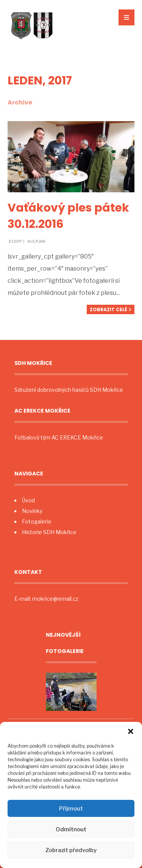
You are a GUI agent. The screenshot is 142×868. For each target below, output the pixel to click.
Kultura (37, 241)
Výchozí (34, 180)
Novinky (32, 511)
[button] (131, 731)
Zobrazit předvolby (71, 850)
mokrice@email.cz (55, 599)
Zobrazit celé (111, 309)
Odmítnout (71, 829)
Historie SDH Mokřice (49, 532)
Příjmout (71, 809)
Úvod (28, 500)
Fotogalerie (37, 521)
